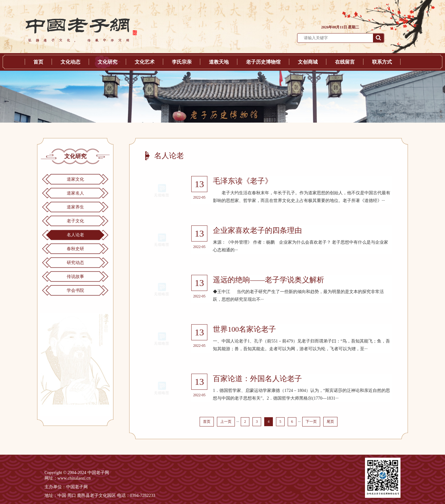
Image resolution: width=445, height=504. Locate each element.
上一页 (226, 422)
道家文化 (75, 179)
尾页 (330, 422)
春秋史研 (75, 249)
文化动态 (70, 62)
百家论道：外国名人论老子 (257, 379)
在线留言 (345, 62)
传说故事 (75, 277)
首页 (38, 62)
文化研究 (108, 62)
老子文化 (75, 221)
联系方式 (382, 62)
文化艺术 (145, 62)
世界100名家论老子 (244, 329)
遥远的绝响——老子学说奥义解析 (269, 280)
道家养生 (75, 207)
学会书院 (75, 290)
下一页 (311, 422)
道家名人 (75, 193)
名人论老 (75, 235)
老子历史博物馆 (263, 62)
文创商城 (308, 62)
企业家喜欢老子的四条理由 (257, 230)
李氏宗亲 (182, 62)
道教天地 (219, 62)
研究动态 (75, 263)
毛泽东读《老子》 (243, 181)
